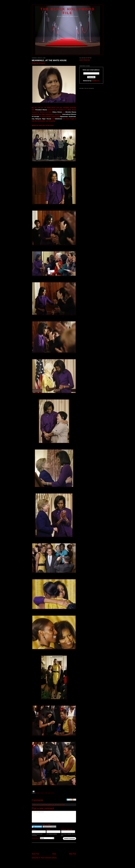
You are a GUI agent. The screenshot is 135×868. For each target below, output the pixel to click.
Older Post (73, 854)
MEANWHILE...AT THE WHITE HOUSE (49, 60)
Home (54, 854)
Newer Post (36, 854)
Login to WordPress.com (49, 827)
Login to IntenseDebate (37, 827)
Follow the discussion (74, 800)
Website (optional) (67, 829)
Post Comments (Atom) (49, 858)
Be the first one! (60, 805)
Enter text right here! (54, 817)
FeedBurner (96, 81)
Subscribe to (43, 838)
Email (48, 829)
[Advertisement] (44, 848)
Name (34, 829)
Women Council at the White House (45, 793)
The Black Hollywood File (68, 11)
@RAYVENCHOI (85, 60)
